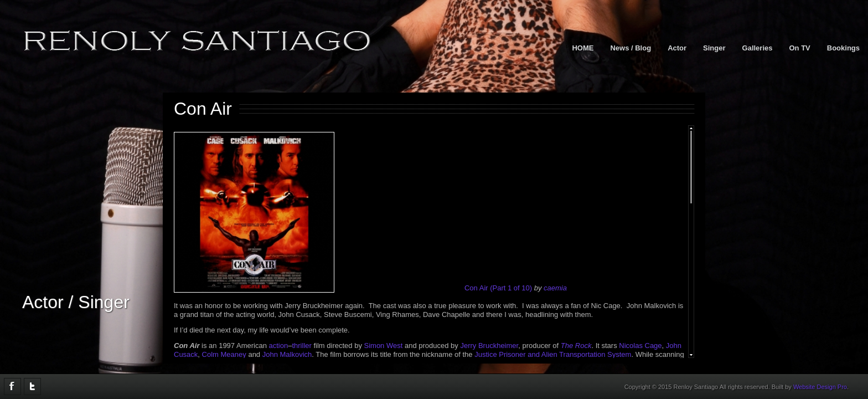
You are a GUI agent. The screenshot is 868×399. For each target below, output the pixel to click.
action (279, 346)
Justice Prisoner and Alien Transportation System (553, 354)
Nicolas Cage (640, 346)
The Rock (576, 346)
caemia (555, 288)
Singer (714, 48)
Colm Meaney (224, 354)
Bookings (843, 48)
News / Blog (631, 48)
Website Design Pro (820, 387)
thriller (301, 346)
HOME (583, 48)
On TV (799, 48)
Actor (677, 48)
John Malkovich (287, 354)
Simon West (384, 346)
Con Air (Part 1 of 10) (498, 288)
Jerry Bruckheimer (489, 346)
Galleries (758, 48)
